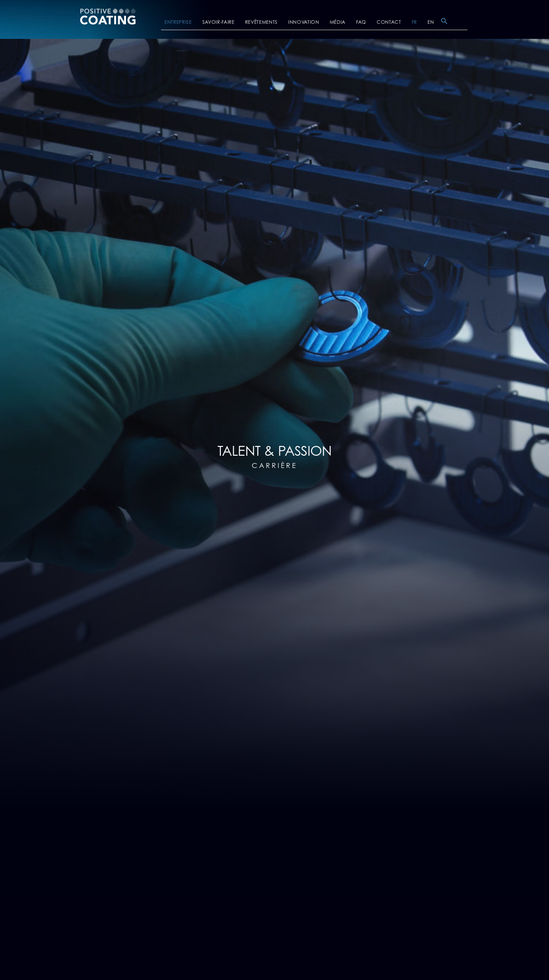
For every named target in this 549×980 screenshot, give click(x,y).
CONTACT (389, 23)
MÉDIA (338, 23)
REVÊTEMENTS (261, 23)
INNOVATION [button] (304, 23)
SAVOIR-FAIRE (218, 23)
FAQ (361, 23)
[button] (444, 23)
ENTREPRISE (178, 23)
